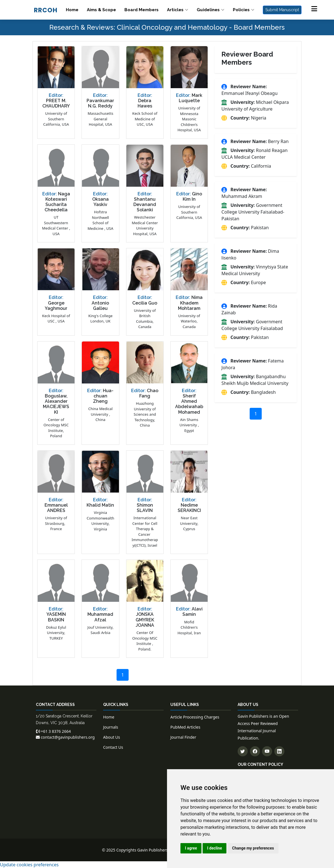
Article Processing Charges (195, 717)
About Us (112, 737)
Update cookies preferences (29, 865)
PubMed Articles (185, 727)
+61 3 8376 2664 (53, 731)
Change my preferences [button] (253, 848)
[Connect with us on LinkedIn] (279, 751)
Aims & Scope (101, 10)
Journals (111, 727)
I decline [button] (214, 848)
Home (72, 10)
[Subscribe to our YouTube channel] (267, 751)
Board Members (142, 10)
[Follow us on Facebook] (255, 751)
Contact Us (113, 747)
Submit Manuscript (282, 10)
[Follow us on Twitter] (243, 751)
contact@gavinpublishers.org (65, 737)
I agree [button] (191, 848)
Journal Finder (183, 737)
